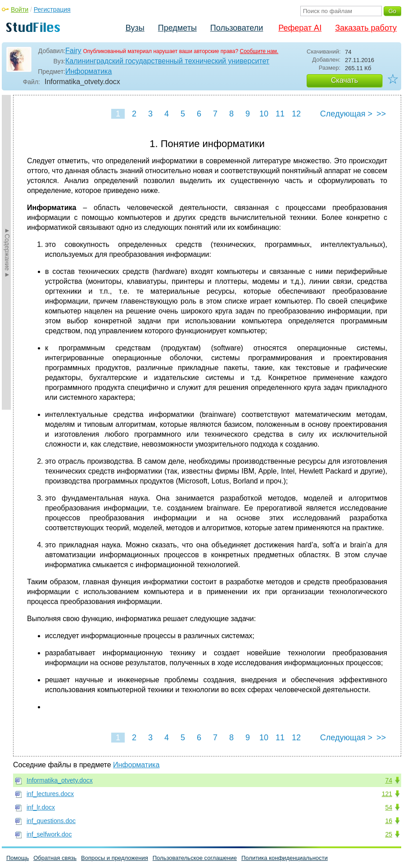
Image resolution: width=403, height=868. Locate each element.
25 (389, 834)
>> (381, 114)
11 (280, 114)
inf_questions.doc (51, 821)
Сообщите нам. (259, 51)
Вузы (135, 28)
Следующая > (346, 114)
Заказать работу (366, 28)
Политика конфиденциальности (285, 858)
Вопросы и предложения (115, 858)
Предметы (177, 28)
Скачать (344, 80)
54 (389, 807)
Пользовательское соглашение (195, 858)
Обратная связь (55, 858)
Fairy (73, 51)
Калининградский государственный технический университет (167, 61)
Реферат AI (300, 28)
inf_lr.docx (41, 807)
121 (387, 794)
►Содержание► (7, 252)
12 (296, 114)
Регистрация (52, 9)
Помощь (18, 858)
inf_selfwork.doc (49, 834)
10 (264, 114)
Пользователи (237, 28)
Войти (20, 9)
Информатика (88, 71)
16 (389, 821)
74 (389, 780)
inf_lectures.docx (50, 794)
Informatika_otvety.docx (60, 780)
